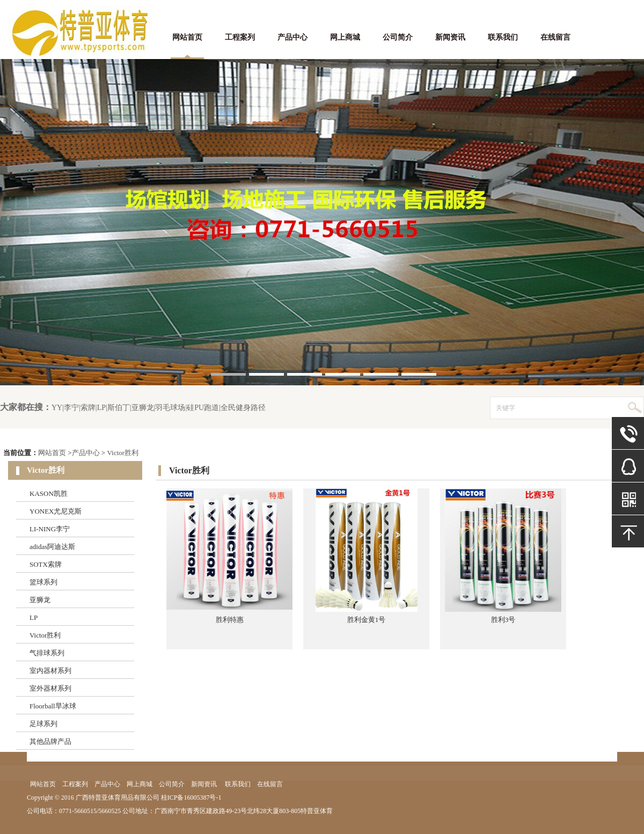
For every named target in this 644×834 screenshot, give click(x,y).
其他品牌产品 (50, 741)
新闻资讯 (450, 37)
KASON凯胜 (49, 493)
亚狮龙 (40, 600)
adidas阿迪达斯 (52, 547)
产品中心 (292, 37)
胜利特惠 (230, 620)
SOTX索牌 (46, 564)
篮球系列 (43, 582)
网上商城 (345, 37)
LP (34, 617)
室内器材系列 (50, 671)
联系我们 (503, 37)
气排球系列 (47, 653)
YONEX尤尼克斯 (56, 511)
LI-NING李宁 (50, 529)
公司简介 (398, 37)
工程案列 (240, 37)
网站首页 (187, 37)
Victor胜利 (122, 453)
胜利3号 (503, 620)
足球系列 (43, 724)
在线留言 (555, 37)
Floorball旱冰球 (53, 706)
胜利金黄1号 (367, 620)
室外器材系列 (50, 688)
